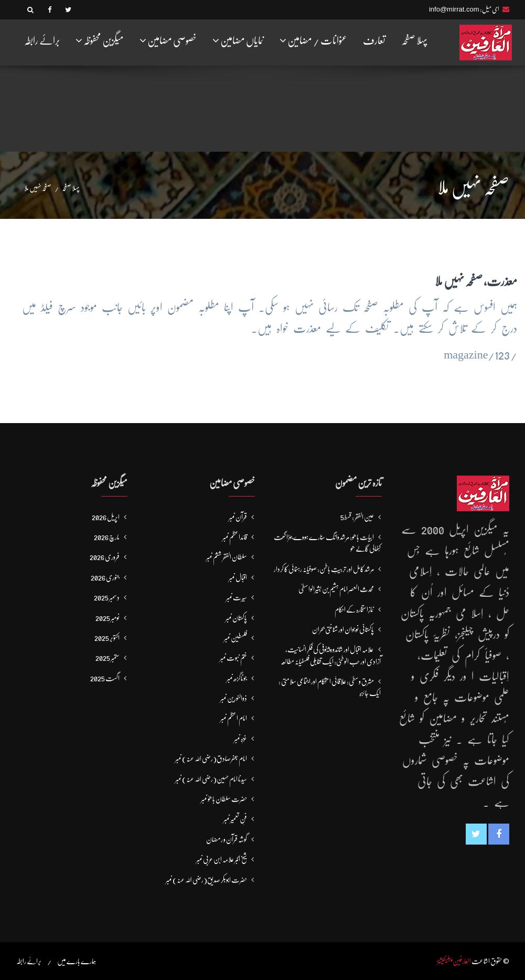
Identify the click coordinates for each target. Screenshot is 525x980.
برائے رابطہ (42, 41)
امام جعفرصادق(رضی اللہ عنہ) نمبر (211, 758)
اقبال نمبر (238, 577)
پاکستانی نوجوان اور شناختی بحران (343, 629)
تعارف (374, 41)
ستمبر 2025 (108, 658)
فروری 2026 (105, 557)
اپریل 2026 (106, 517)
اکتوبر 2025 (107, 638)
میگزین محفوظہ (100, 40)
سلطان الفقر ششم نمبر (227, 557)
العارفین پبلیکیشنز (454, 961)
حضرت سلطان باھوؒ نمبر (224, 799)
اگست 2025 (105, 678)
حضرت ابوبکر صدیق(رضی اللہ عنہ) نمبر (206, 880)
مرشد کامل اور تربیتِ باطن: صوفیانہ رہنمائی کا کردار (324, 569)
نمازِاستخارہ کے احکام (354, 609)
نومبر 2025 (108, 618)
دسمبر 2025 (107, 597)
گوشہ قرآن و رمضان (227, 839)
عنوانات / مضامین (313, 40)
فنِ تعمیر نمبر (235, 819)
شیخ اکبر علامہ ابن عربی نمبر (222, 859)
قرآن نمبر (238, 517)
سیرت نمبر (237, 597)
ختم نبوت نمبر (233, 658)
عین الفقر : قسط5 (357, 517)
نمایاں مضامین (238, 40)
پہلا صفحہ (414, 41)
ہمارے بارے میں (77, 961)
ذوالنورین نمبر (234, 698)
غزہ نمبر (240, 739)
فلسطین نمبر (235, 638)
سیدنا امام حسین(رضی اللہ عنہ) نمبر (211, 779)
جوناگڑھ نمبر (237, 678)
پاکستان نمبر (236, 618)
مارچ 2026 (107, 537)
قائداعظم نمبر (235, 537)
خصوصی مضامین (168, 40)
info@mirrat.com (454, 9)
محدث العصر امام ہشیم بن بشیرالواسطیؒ (336, 589)
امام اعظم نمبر (234, 718)
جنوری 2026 (105, 577)
